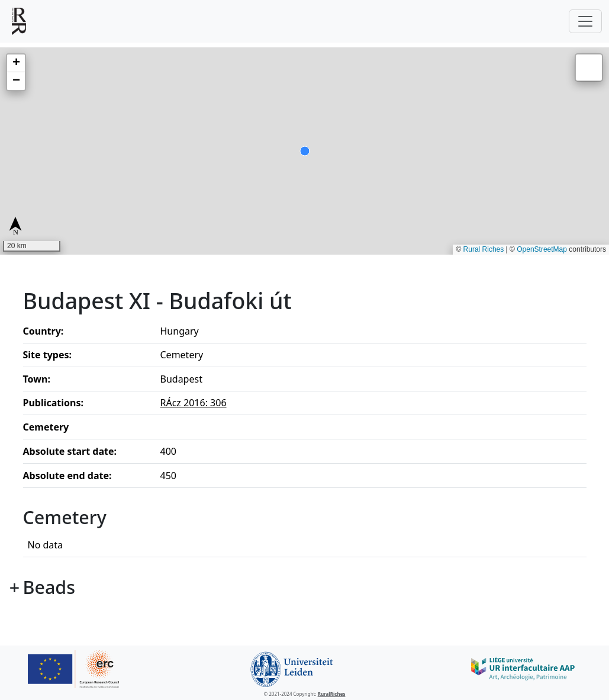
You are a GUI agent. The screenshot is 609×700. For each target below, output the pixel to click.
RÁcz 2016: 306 (194, 403)
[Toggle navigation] (585, 21)
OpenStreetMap (542, 249)
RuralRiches (332, 694)
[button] (16, 63)
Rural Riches (484, 249)
